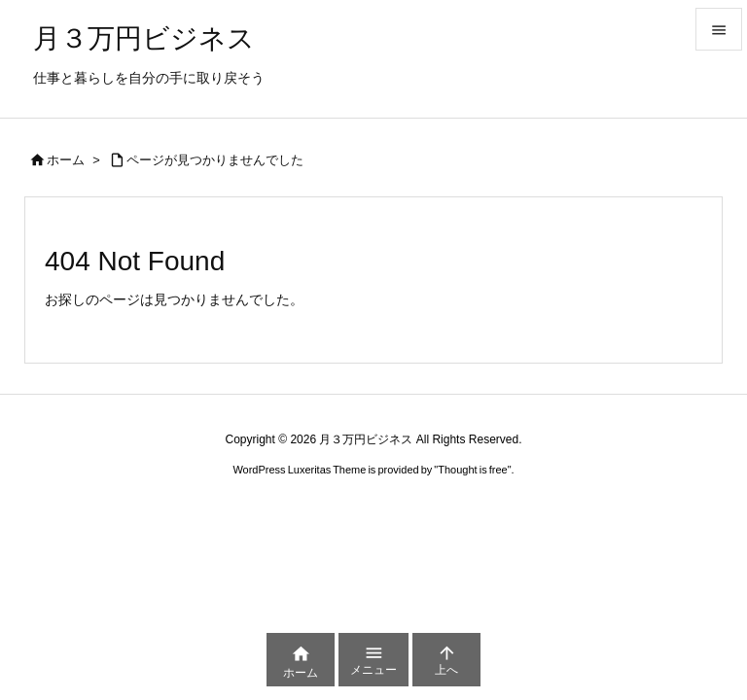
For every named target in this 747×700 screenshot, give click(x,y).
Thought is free (472, 470)
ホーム (66, 160)
